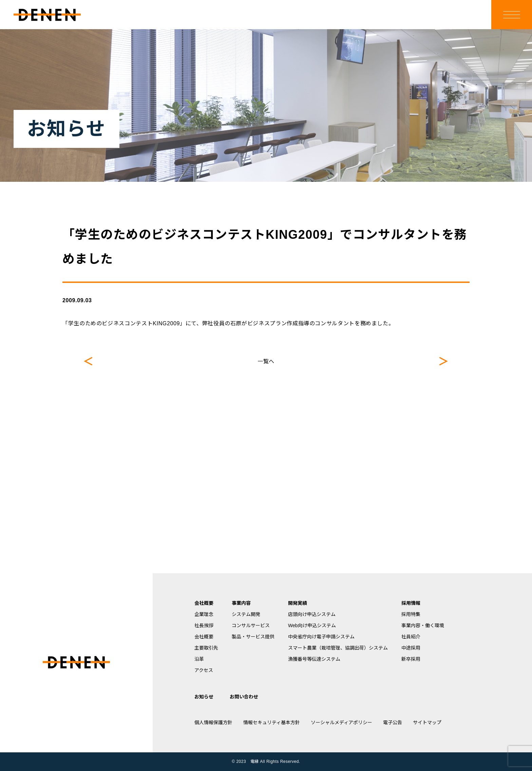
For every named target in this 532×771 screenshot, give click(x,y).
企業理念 (204, 614)
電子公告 (393, 722)
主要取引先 (206, 648)
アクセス (204, 670)
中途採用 (411, 648)
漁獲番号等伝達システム (314, 659)
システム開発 (246, 614)
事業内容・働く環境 (423, 625)
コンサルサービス (251, 625)
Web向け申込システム (312, 625)
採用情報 (411, 603)
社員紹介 (411, 637)
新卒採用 (411, 659)
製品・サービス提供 (253, 637)
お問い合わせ (244, 697)
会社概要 (204, 603)
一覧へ (266, 361)
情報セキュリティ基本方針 (272, 722)
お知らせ (204, 697)
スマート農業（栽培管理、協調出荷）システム (338, 648)
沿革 (199, 659)
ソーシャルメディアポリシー (341, 722)
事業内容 (241, 603)
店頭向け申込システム (312, 614)
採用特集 (411, 614)
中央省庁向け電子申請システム (321, 637)
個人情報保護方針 (213, 722)
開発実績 (298, 603)
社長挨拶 (204, 625)
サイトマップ (427, 722)
